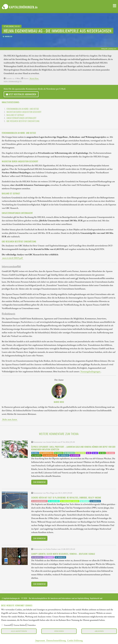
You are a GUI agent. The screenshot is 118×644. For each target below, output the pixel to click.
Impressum (40, 640)
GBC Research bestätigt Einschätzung (23, 121)
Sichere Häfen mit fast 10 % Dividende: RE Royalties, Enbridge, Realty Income (66, 498)
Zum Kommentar (39, 482)
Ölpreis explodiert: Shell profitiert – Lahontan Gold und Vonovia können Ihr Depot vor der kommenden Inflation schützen (73, 448)
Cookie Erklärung (75, 640)
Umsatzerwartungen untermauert (22, 118)
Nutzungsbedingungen (90, 371)
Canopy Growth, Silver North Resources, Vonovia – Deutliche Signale (63, 554)
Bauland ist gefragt (15, 115)
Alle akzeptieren (19, 631)
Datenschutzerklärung (56, 640)
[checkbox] (2, 625)
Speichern (59, 631)
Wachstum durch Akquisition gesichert (24, 112)
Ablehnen (99, 631)
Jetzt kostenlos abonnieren (21, 94)
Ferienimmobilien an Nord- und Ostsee (23, 109)
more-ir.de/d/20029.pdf (12, 258)
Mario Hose (34, 78)
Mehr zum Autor (10, 419)
